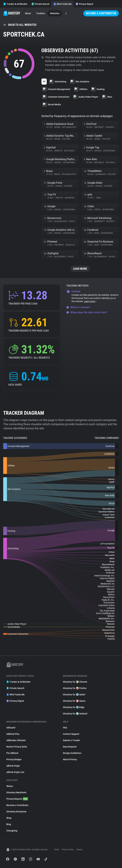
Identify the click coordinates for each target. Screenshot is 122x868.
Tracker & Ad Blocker (15, 4)
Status (10, 786)
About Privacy (70, 759)
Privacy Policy (68, 850)
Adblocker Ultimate (16, 740)
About (28, 13)
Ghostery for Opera (74, 701)
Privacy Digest (84, 4)
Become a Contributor (101, 13)
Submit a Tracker (71, 740)
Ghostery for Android (75, 714)
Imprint (79, 850)
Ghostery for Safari (74, 695)
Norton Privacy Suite (17, 747)
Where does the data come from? (87, 312)
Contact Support (71, 734)
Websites (55, 13)
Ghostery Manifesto (16, 792)
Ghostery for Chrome (75, 682)
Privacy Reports (17, 799)
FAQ (65, 728)
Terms (57, 850)
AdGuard (11, 728)
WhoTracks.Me (62, 4)
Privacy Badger (14, 759)
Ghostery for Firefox (75, 688)
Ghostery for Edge (74, 707)
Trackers (41, 13)
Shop (9, 818)
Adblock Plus (13, 734)
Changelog (12, 831)
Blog (9, 824)
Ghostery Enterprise (16, 812)
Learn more (90, 301)
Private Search (40, 4)
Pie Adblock (12, 753)
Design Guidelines (72, 753)
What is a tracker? (78, 307)
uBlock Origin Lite (15, 772)
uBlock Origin (13, 766)
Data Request (70, 747)
